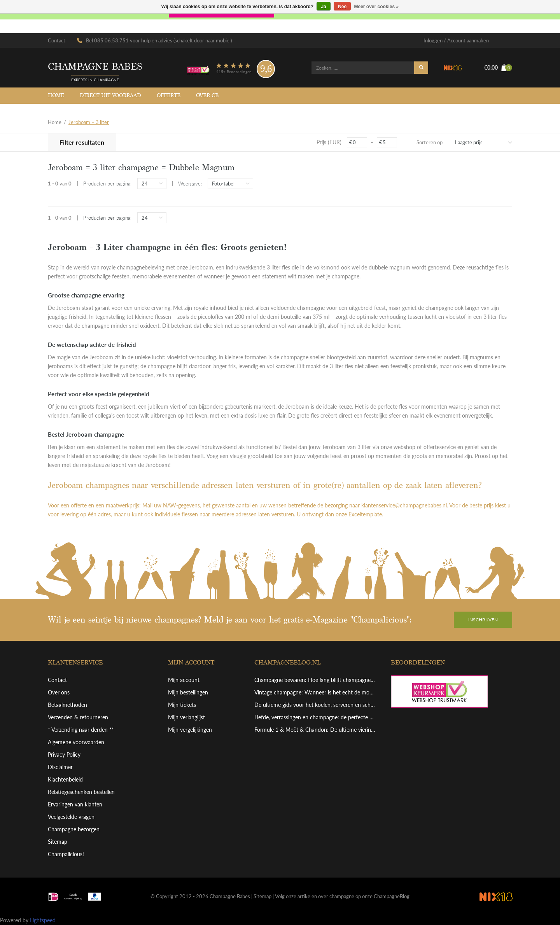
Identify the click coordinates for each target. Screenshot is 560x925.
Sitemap (58, 842)
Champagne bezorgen (74, 829)
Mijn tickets (182, 705)
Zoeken (421, 68)
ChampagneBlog (392, 896)
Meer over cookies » (377, 7)
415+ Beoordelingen (234, 72)
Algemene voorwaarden (76, 742)
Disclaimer (60, 767)
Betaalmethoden (67, 705)
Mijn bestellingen (188, 692)
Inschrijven (483, 620)
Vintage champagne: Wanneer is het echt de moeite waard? (315, 692)
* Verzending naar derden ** (81, 730)
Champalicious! (66, 854)
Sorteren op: (430, 142)
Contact (57, 40)
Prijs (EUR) (329, 142)
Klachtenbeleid (65, 779)
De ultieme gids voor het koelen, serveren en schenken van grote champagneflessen (315, 705)
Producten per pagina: (107, 184)
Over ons (59, 692)
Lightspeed (43, 920)
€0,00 (498, 68)
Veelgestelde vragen (71, 817)
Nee (342, 7)
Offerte (169, 95)
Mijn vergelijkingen (190, 730)
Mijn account (184, 680)
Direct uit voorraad (110, 95)
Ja (323, 7)
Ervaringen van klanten (75, 804)
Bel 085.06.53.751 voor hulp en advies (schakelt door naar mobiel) (159, 40)
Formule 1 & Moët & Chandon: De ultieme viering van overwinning (315, 730)
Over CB (207, 95)
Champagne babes (95, 67)
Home (56, 95)
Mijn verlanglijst (186, 717)
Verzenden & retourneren (78, 717)
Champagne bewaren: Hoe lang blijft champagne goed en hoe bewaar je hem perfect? (315, 680)
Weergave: (190, 184)
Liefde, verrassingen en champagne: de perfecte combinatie (315, 717)
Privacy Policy (64, 755)
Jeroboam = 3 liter (89, 122)
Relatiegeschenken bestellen (81, 792)
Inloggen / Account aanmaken (456, 40)
